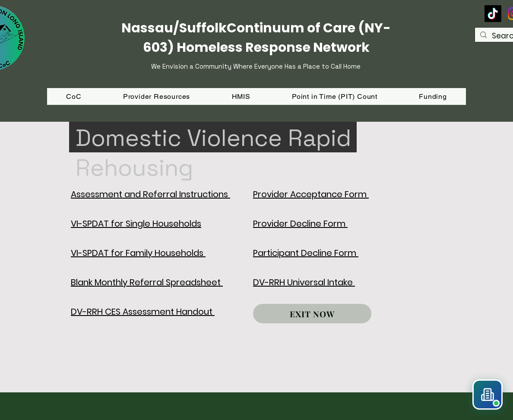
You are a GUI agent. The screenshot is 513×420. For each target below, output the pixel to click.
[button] (433, 96)
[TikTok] (493, 14)
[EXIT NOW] (312, 314)
